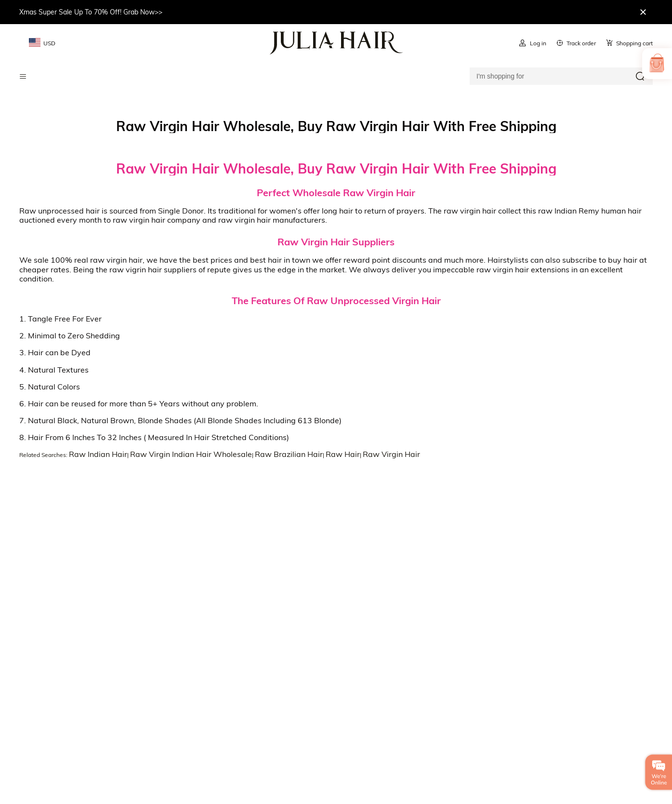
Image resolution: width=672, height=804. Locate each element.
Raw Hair (343, 454)
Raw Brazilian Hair (289, 454)
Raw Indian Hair (98, 454)
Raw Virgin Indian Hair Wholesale (191, 454)
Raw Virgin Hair (391, 454)
